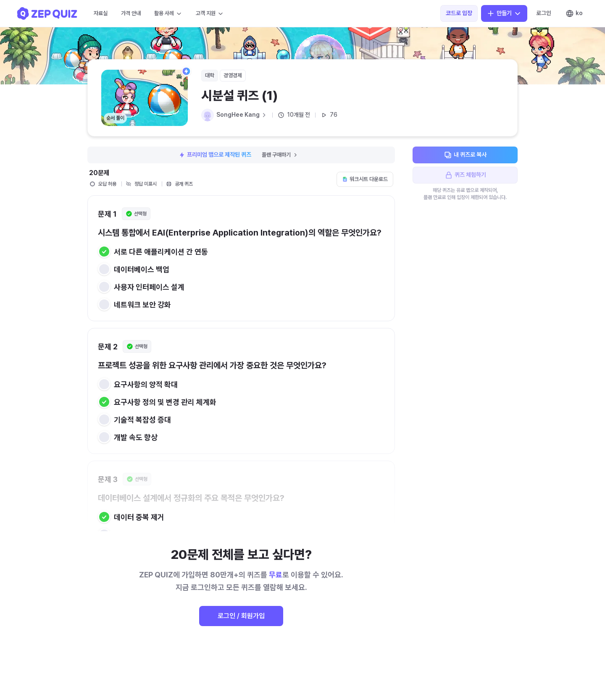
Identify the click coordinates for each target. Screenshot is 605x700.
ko (574, 13)
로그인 (544, 13)
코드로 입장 (459, 13)
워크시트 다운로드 (365, 179)
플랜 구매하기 (280, 155)
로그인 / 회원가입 (241, 616)
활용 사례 (168, 13)
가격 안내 (131, 13)
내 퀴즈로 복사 (465, 155)
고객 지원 (210, 13)
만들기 (504, 13)
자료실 (101, 13)
